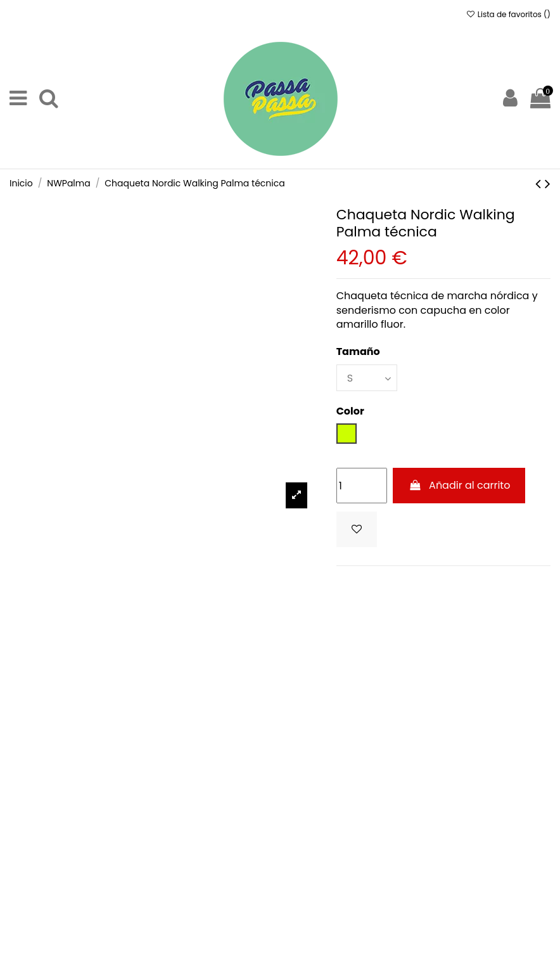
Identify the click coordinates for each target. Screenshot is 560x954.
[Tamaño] (367, 378)
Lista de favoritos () (508, 14)
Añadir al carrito (459, 485)
